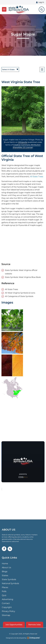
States (5, 575)
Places (5, 587)
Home (5, 564)
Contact (6, 603)
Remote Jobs (35, 625)
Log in (41, 2)
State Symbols (9, 579)
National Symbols (10, 583)
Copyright (7, 607)
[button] (23, 111)
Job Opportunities (14, 625)
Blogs (5, 571)
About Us (6, 567)
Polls (4, 591)
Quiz (4, 595)
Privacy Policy (8, 611)
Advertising (7, 599)
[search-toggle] (42, 9)
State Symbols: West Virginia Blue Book (23, 277)
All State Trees (37, 176)
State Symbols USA (19, 9)
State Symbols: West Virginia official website (21, 272)
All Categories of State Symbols (19, 296)
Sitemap (6, 615)
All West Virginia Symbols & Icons (20, 293)
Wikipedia (23, 142)
